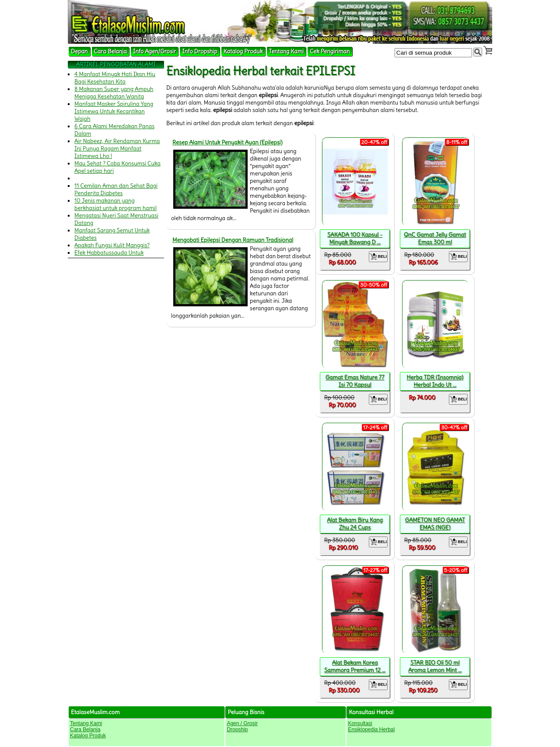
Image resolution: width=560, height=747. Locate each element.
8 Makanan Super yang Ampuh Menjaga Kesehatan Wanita (114, 93)
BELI (378, 257)
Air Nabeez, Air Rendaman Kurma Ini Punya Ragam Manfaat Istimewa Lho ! (117, 149)
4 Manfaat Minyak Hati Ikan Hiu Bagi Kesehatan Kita (115, 78)
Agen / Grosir (242, 723)
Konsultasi (360, 723)
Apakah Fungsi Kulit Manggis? (112, 245)
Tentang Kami (287, 51)
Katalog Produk (243, 51)
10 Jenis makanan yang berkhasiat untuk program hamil (115, 204)
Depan (79, 51)
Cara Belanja (110, 51)
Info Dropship (199, 51)
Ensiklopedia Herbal (371, 729)
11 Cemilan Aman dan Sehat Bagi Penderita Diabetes (116, 189)
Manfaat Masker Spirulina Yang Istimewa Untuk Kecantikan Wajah (114, 111)
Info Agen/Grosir (154, 51)
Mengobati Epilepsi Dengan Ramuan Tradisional (233, 240)
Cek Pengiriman (330, 51)
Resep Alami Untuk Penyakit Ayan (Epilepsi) (227, 142)
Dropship (237, 729)
